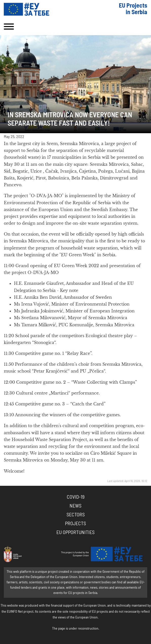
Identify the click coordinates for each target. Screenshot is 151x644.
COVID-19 (76, 497)
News (75, 506)
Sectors (76, 515)
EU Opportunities (75, 533)
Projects (75, 524)
